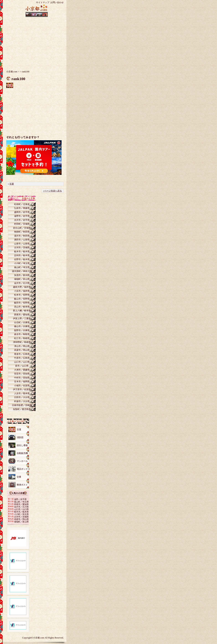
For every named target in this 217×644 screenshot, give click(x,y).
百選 (12, 184)
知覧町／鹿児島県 (22, 409)
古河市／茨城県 (22, 248)
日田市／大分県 (22, 397)
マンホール (22, 461)
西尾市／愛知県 (22, 315)
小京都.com (12, 72)
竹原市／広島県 (22, 358)
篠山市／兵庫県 (22, 326)
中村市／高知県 (22, 378)
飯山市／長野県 (22, 299)
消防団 (20, 437)
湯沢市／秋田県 (22, 236)
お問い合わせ (57, 2)
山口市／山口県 (22, 362)
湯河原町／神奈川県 (22, 271)
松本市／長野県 (22, 295)
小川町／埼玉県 (22, 263)
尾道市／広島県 (22, 354)
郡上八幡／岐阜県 (22, 311)
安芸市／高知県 (22, 374)
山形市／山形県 (22, 244)
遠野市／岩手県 (22, 216)
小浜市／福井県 (22, 291)
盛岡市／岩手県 (22, 212)
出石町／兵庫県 (22, 322)
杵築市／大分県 (22, 401)
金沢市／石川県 (22, 283)
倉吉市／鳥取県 (22, 334)
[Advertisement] (37, 41)
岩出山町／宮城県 (22, 228)
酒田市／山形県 (22, 240)
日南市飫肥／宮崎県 (22, 405)
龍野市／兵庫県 (22, 330)
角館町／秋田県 (22, 232)
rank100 (18, 79)
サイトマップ (43, 2)
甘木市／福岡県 (22, 382)
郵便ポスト (22, 485)
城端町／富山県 (22, 279)
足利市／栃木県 (22, 255)
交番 (19, 477)
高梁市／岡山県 (22, 350)
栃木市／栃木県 (22, 252)
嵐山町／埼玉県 (22, 267)
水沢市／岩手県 (22, 220)
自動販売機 (22, 453)
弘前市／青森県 (22, 208)
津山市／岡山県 (22, 346)
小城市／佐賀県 (22, 386)
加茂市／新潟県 (22, 275)
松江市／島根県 (22, 338)
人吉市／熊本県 (22, 393)
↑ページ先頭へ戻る (52, 191)
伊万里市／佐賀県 (22, 389)
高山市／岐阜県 (22, 307)
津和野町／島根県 (22, 342)
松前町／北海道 (22, 204)
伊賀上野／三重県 (22, 318)
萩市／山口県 (22, 366)
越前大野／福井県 (22, 287)
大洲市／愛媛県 (22, 370)
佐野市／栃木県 (22, 259)
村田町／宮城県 (22, 224)
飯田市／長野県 (22, 303)
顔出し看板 (22, 445)
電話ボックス (23, 469)
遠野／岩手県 (20, 499)
